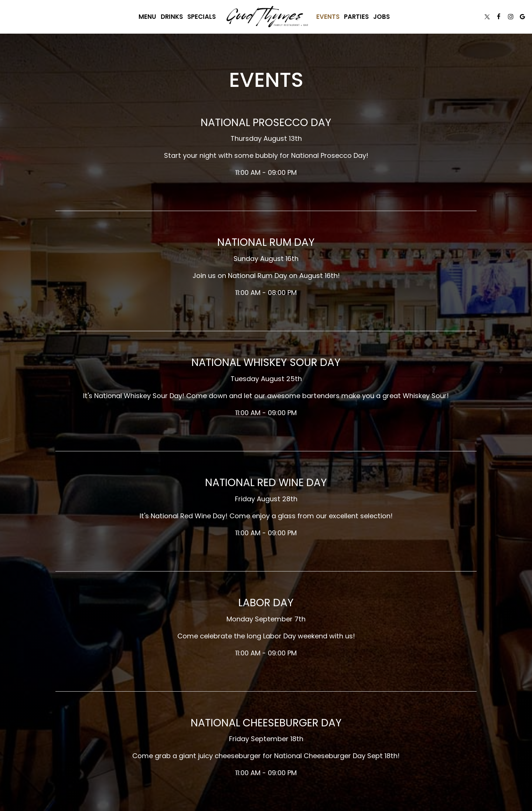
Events (328, 17)
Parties (356, 17)
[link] (266, 17)
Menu (147, 17)
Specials (202, 17)
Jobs (381, 17)
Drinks (172, 17)
